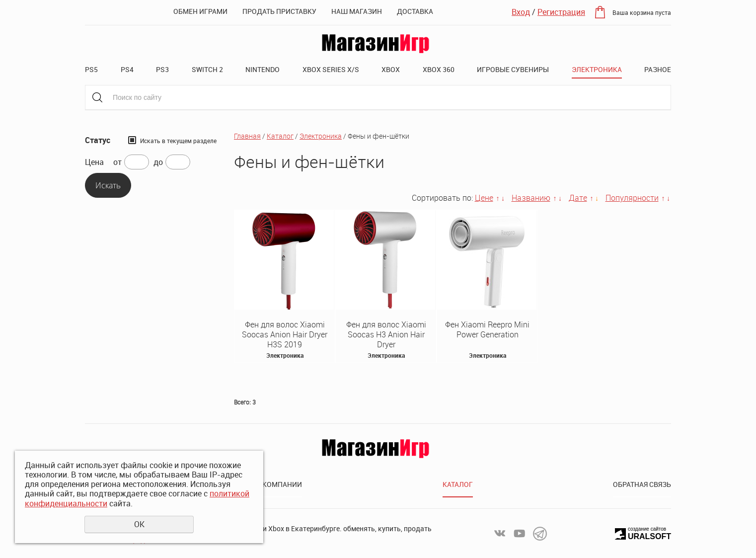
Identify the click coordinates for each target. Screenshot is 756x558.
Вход (521, 12)
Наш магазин (357, 11)
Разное (658, 69)
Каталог (280, 136)
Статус (98, 140)
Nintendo (263, 69)
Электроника (597, 69)
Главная (247, 136)
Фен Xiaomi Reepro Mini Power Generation (487, 329)
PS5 (91, 69)
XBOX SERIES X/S (331, 69)
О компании (279, 484)
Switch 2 (207, 69)
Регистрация (561, 12)
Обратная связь (642, 484)
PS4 (127, 69)
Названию (531, 198)
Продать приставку (279, 11)
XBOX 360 (439, 69)
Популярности (632, 198)
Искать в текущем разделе (178, 141)
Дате (578, 198)
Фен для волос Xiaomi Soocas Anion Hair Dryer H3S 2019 (285, 334)
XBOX (391, 69)
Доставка (415, 11)
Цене (484, 198)
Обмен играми (200, 11)
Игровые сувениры (513, 69)
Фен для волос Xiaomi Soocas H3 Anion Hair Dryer (386, 334)
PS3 (162, 69)
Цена (94, 162)
